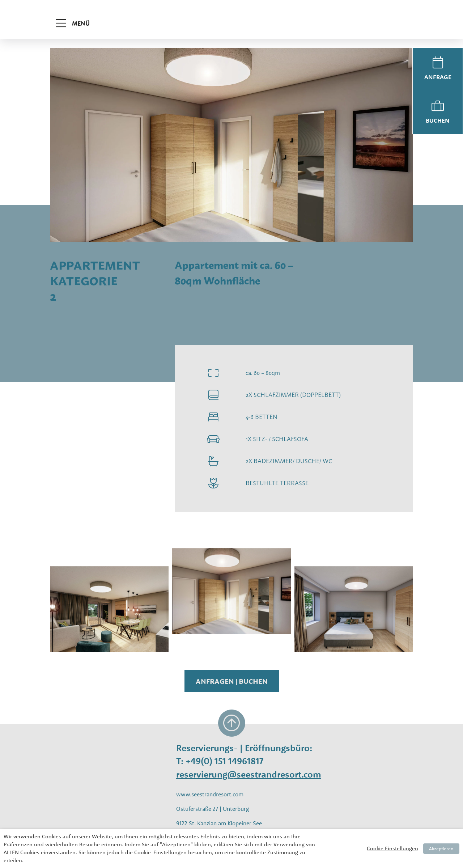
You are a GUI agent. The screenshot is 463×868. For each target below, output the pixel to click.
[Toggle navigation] (75, 15)
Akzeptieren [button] (441, 848)
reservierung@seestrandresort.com (249, 774)
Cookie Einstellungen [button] (392, 848)
